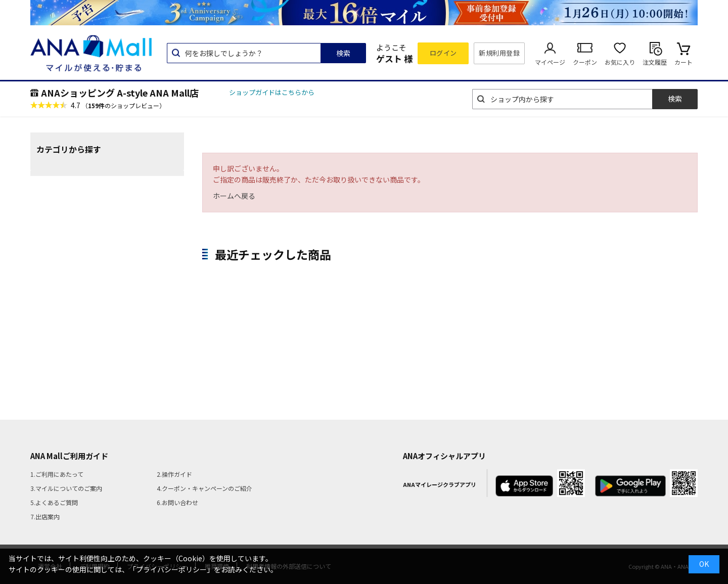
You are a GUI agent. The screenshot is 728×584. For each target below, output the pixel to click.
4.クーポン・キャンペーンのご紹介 (204, 488)
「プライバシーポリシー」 (171, 569)
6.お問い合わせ (177, 502)
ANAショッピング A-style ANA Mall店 (120, 93)
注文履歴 (655, 62)
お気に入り (620, 62)
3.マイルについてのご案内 (66, 488)
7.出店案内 (45, 516)
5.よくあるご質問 (54, 502)
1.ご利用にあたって (57, 474)
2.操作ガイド (174, 474)
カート (684, 62)
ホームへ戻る (234, 196)
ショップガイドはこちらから (272, 92)
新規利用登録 (499, 53)
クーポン (585, 62)
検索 (343, 53)
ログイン (443, 53)
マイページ (550, 62)
